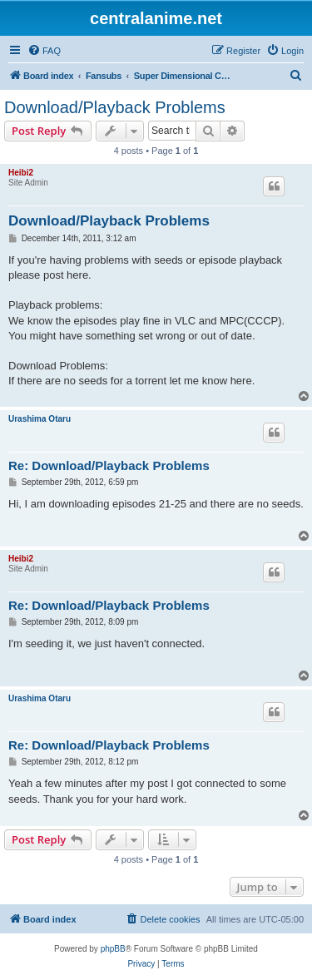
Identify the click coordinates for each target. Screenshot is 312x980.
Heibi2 (21, 173)
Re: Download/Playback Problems (109, 465)
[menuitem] (44, 51)
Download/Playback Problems (115, 107)
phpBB (113, 949)
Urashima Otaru (40, 419)
